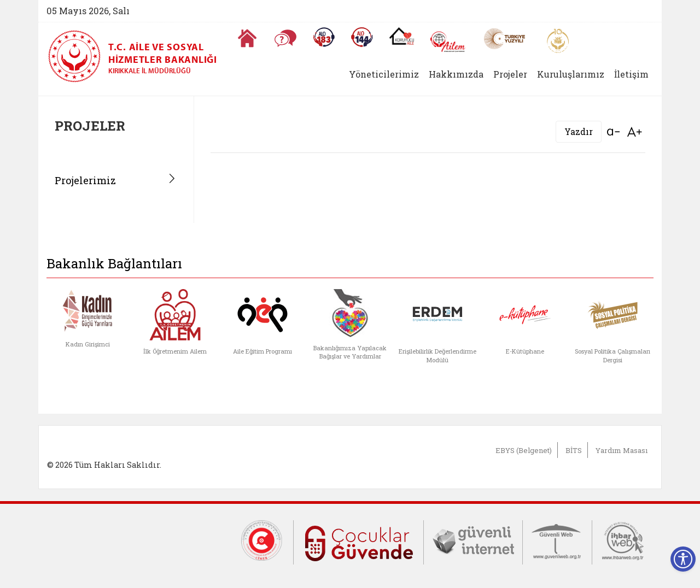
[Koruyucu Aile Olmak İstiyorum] (402, 36)
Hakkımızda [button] (456, 74)
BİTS (574, 450)
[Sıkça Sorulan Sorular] (285, 38)
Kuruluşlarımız (571, 74)
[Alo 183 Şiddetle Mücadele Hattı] (324, 37)
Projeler (510, 74)
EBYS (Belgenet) (524, 450)
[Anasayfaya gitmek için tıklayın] (247, 38)
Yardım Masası (622, 450)
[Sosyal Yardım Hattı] (362, 37)
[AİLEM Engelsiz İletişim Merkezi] (448, 42)
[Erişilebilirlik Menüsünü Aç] (683, 559)
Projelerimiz (85, 180)
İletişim (631, 74)
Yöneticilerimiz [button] (384, 74)
